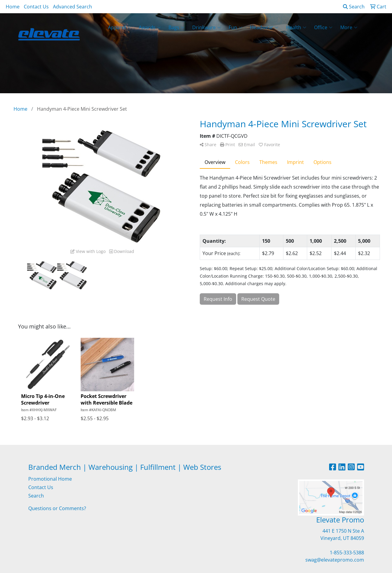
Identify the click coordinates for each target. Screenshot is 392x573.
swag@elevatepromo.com (335, 560)
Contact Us (36, 7)
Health (296, 27)
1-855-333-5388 (347, 553)
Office (323, 27)
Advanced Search (73, 7)
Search (354, 7)
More (349, 27)
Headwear (264, 27)
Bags (176, 27)
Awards (150, 27)
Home (13, 7)
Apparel (119, 27)
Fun (235, 27)
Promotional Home (50, 479)
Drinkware (207, 27)
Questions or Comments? (57, 508)
